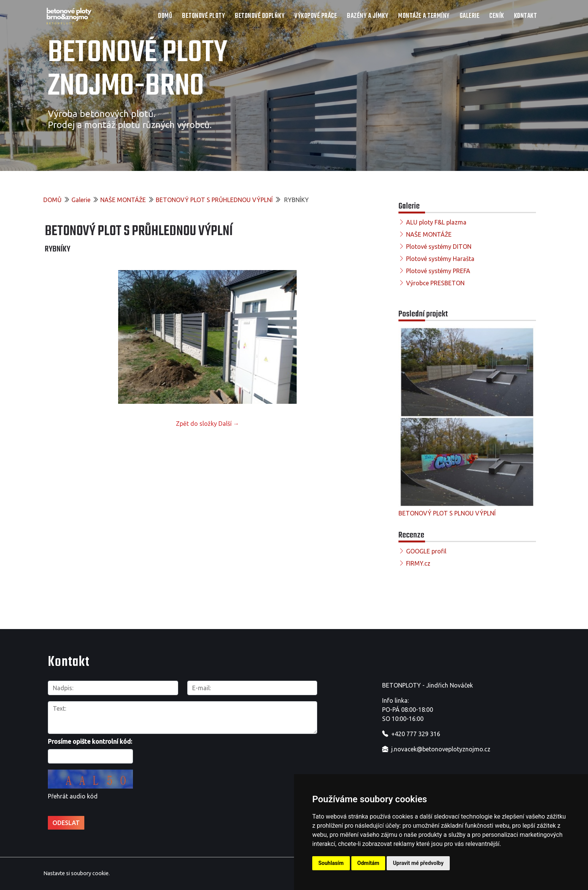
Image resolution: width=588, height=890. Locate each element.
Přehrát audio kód (73, 796)
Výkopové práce (316, 16)
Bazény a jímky (367, 16)
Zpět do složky (196, 424)
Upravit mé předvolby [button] (418, 863)
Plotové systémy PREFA (438, 271)
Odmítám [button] (368, 863)
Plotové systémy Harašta (440, 259)
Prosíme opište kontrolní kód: (90, 741)
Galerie (470, 16)
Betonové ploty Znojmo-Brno (138, 70)
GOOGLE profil (426, 551)
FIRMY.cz (418, 563)
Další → (229, 424)
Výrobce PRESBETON (435, 283)
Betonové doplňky (260, 16)
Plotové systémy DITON (439, 247)
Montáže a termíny (424, 16)
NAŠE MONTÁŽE (123, 200)
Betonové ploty (203, 16)
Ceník (497, 16)
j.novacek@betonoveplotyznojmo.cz (441, 749)
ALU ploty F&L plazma (436, 222)
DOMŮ (165, 16)
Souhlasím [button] (331, 863)
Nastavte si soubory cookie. (77, 873)
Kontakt (526, 16)
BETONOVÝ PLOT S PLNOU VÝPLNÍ (447, 513)
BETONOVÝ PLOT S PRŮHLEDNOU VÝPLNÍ (214, 200)
